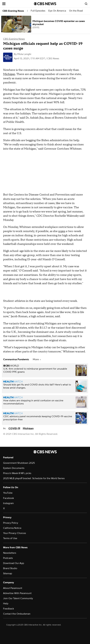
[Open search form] (86, 4)
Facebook (9, 498)
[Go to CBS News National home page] (45, 4)
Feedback (9, 609)
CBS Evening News (13, 11)
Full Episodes (38, 11)
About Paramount (13, 588)
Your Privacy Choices (15, 533)
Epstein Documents (14, 468)
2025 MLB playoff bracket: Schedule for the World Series (34, 478)
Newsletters (10, 553)
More (37, 359)
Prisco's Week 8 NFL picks (17, 473)
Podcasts (8, 558)
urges (62, 231)
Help (6, 604)
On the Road (76, 11)
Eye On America (57, 11)
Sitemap (8, 573)
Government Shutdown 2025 (19, 463)
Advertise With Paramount (17, 593)
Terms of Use (10, 538)
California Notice (12, 528)
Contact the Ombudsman (17, 614)
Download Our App (14, 563)
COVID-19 (14, 428)
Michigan (9, 74)
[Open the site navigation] (17, 4)
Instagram (8, 503)
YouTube (8, 493)
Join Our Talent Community (18, 598)
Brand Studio (10, 568)
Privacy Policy (11, 523)
